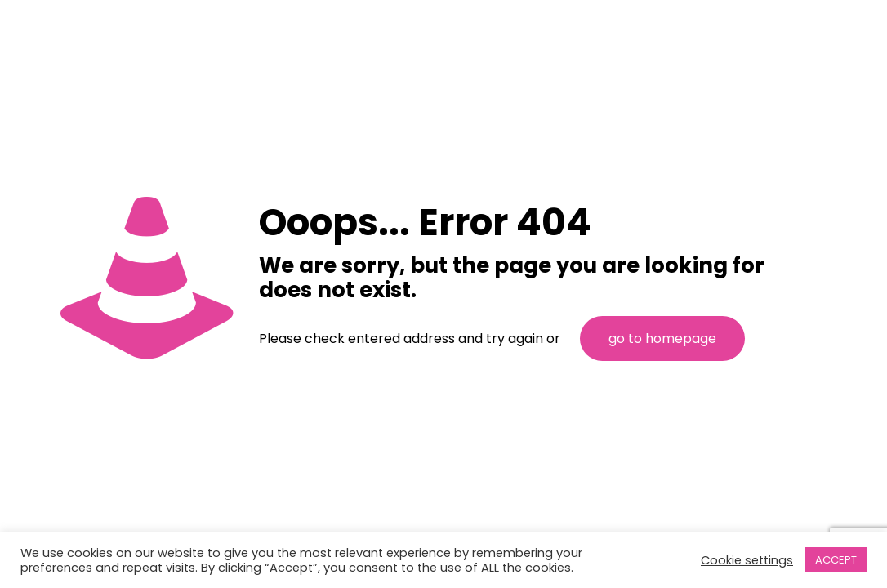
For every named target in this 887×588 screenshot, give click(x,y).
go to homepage (662, 339)
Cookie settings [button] (747, 560)
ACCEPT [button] (836, 560)
